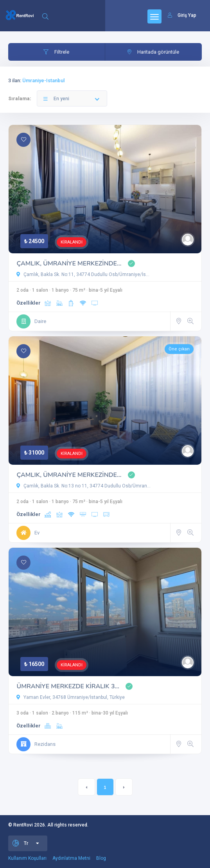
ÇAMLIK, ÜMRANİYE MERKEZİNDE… (69, 263)
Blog (101, 858)
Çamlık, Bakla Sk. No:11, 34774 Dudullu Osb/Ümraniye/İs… (83, 274)
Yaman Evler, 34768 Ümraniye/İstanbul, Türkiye (71, 697)
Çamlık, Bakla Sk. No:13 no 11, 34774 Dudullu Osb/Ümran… (83, 486)
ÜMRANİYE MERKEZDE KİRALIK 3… (68, 686)
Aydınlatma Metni (71, 858)
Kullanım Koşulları (27, 858)
